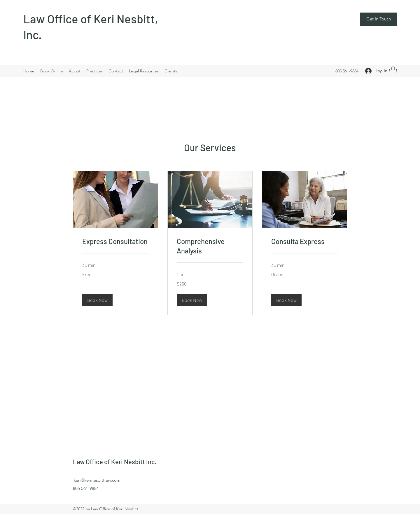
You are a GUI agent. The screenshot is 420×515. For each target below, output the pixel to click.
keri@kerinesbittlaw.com (97, 480)
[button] (378, 19)
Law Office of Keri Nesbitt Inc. (115, 462)
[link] (116, 241)
